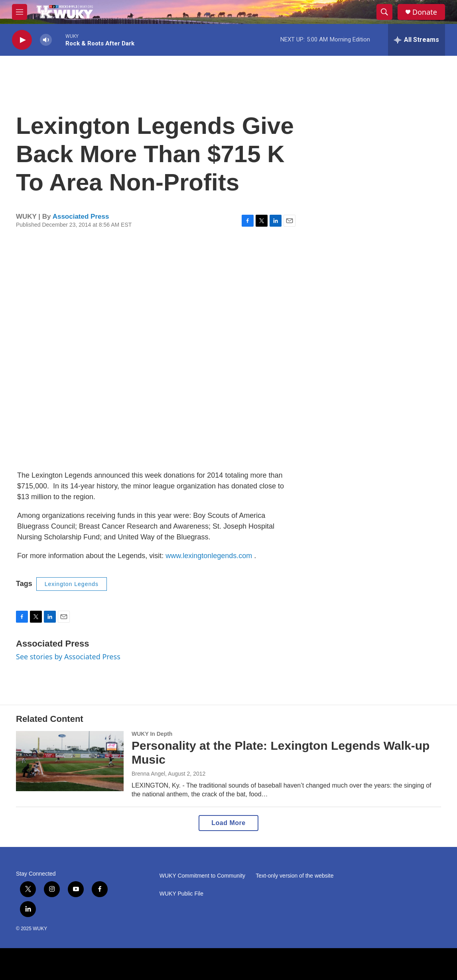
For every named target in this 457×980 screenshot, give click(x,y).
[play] (22, 40)
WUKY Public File (181, 894)
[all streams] (417, 40)
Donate (425, 12)
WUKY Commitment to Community (202, 876)
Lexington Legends (72, 584)
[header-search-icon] (384, 12)
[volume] (46, 40)
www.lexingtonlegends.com (209, 556)
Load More (228, 823)
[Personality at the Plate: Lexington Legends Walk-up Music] (70, 761)
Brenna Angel (148, 774)
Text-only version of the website (294, 876)
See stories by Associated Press (68, 657)
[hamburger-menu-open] (20, 12)
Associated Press (81, 217)
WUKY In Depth (152, 734)
